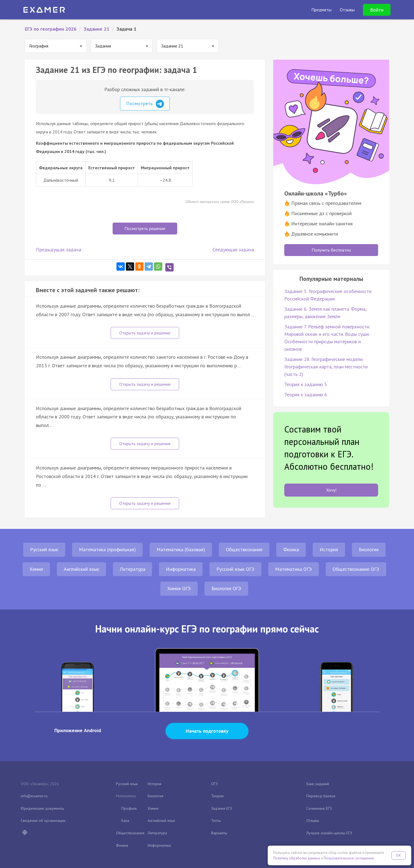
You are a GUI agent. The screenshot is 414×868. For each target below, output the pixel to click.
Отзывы (313, 820)
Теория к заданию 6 (306, 395)
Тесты (216, 820)
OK (399, 855)
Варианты (219, 833)
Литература (132, 569)
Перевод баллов (321, 796)
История (329, 549)
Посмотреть (145, 104)
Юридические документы (42, 808)
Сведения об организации (43, 820)
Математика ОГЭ (294, 569)
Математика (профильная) (107, 549)
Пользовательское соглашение (349, 858)
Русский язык (44, 549)
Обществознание (244, 549)
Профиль (129, 808)
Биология (369, 549)
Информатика (181, 569)
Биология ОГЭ (226, 588)
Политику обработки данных (297, 858)
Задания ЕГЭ (222, 808)
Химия (36, 569)
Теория (217, 796)
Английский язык (81, 569)
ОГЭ (214, 784)
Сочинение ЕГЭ (319, 808)
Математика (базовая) (181, 549)
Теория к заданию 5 (306, 384)
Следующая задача (233, 250)
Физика (291, 549)
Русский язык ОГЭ (235, 569)
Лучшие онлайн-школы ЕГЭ (329, 833)
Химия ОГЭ (179, 588)
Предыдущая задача (59, 250)
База (125, 820)
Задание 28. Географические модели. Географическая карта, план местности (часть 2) (326, 367)
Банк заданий (318, 784)
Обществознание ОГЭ (356, 569)
